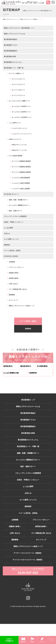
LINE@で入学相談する (9, 640)
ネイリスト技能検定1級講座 (20, 172)
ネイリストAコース (17, 84)
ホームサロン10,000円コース (21, 117)
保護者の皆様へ (13, 273)
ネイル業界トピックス (11, 239)
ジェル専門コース (14, 123)
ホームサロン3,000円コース (20, 106)
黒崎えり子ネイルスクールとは (14, 34)
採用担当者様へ (13, 278)
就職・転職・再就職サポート (18, 200)
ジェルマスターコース (18, 128)
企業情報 (11, 262)
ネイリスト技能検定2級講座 (20, 167)
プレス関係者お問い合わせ (17, 289)
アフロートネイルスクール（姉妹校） (28, 572)
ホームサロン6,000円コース (20, 112)
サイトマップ (12, 300)
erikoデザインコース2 (18, 150)
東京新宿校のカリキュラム (13, 62)
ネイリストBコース (17, 90)
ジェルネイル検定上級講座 (20, 189)
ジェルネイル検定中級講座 (20, 183)
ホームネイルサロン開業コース (18, 101)
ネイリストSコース (17, 79)
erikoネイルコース (14, 139)
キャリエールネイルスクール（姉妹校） (28, 579)
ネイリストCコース (17, 95)
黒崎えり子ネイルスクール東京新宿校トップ (19, 28)
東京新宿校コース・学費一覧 (14, 68)
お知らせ (7, 233)
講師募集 (11, 295)
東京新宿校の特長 (10, 56)
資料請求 (7, 245)
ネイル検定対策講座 (15, 156)
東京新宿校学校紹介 (11, 39)
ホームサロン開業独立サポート (18, 205)
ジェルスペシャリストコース (21, 134)
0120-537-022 (28, 593)
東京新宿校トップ (28, 401)
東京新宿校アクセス (11, 45)
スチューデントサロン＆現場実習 (15, 216)
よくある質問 (8, 228)
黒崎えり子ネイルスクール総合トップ (21, 306)
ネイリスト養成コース (15, 73)
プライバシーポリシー (15, 267)
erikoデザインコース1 (18, 145)
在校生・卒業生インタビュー (14, 222)
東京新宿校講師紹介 (11, 51)
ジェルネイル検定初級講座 (20, 178)
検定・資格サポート (15, 211)
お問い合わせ (12, 284)
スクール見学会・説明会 (12, 251)
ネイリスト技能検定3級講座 (20, 161)
